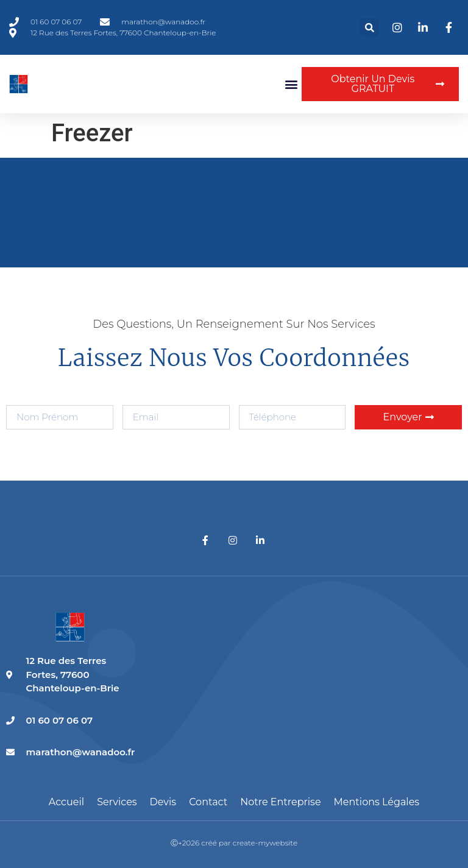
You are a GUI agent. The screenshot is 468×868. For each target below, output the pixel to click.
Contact (208, 802)
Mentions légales (377, 802)
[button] (369, 27)
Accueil (66, 802)
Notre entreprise (280, 802)
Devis (163, 802)
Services (117, 802)
